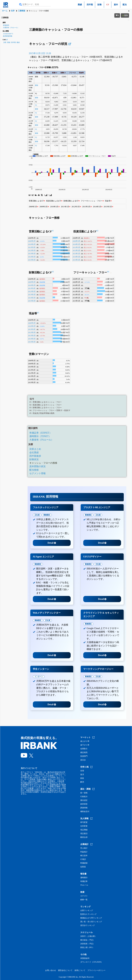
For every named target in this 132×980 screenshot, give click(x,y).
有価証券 (84, 881)
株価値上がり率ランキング (91, 918)
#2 (97, 231)
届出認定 (84, 800)
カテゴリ (84, 896)
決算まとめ (35, 449)
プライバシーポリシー (96, 970)
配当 (125, 5)
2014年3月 (32, 257)
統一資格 (84, 793)
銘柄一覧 (84, 900)
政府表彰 (84, 804)
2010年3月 (32, 244)
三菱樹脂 (22, 11)
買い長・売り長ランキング (91, 922)
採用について (80, 970)
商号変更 (84, 822)
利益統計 (84, 852)
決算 (5, 42)
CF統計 (83, 859)
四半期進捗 (35, 456)
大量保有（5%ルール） (11, 28)
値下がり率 (85, 745)
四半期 (90, 5)
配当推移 (34, 470)
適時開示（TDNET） (40, 436)
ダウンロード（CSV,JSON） (92, 962)
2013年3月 (32, 254)
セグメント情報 (38, 473)
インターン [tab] (39, 677)
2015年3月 (32, 260)
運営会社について (65, 970)
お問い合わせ (51, 970)
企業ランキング (87, 911)
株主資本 (84, 856)
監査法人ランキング (88, 914)
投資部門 (84, 756)
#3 (53, 272)
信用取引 (84, 749)
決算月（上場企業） (88, 936)
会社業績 (34, 452)
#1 (53, 231)
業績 (80, 5)
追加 (125, 15)
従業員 (83, 867)
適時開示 (84, 878)
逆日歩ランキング (88, 925)
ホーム (5, 11)
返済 (82, 775)
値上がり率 (85, 741)
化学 (13, 11)
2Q (36, 113)
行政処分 (84, 797)
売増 (82, 771)
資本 (116, 5)
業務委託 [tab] (47, 515)
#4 (108, 272)
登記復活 (84, 834)
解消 (82, 782)
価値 (18, 42)
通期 (36, 85)
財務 (100, 5)
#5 (38, 313)
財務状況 (34, 459)
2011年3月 (32, 247)
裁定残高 (84, 753)
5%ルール (84, 885)
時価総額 (84, 863)
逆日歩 (83, 760)
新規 (82, 778)
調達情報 (84, 808)
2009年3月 (32, 241)
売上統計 (84, 848)
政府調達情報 (8, 36)
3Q (36, 105)
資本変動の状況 (38, 466)
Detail (52, 543)
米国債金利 (85, 958)
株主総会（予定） (88, 940)
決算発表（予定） (88, 944)
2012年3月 (32, 250)
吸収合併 (84, 837)
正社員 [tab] (37, 515)
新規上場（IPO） (87, 948)
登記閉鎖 (84, 830)
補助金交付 (85, 812)
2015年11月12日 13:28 (40, 53)
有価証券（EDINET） (41, 433)
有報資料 (6, 25)
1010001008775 (8, 34)
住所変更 (84, 826)
